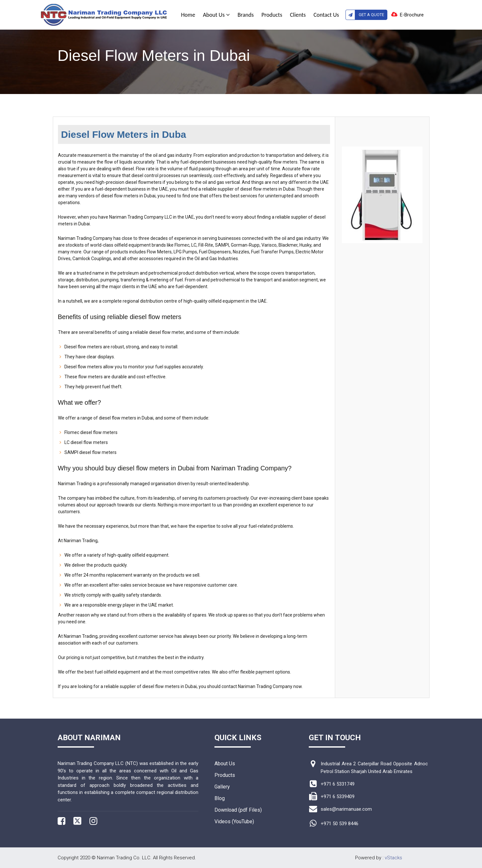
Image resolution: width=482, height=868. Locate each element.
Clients (298, 15)
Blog (220, 798)
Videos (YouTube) (234, 821)
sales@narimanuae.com (346, 809)
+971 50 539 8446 (340, 824)
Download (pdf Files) (238, 810)
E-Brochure (412, 15)
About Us (216, 15)
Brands (246, 15)
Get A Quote (365, 15)
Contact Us (326, 15)
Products (272, 15)
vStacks (393, 858)
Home (188, 15)
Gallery (222, 787)
